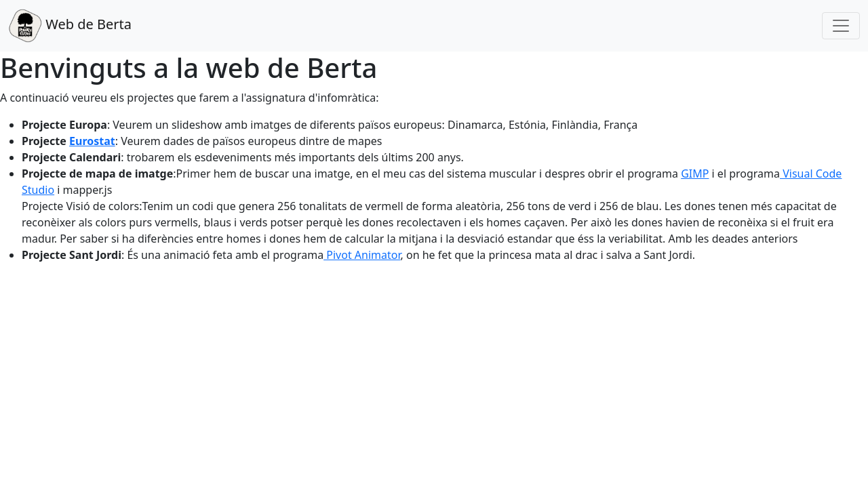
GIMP (695, 174)
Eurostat (92, 141)
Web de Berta (70, 26)
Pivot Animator (362, 255)
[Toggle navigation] (841, 26)
